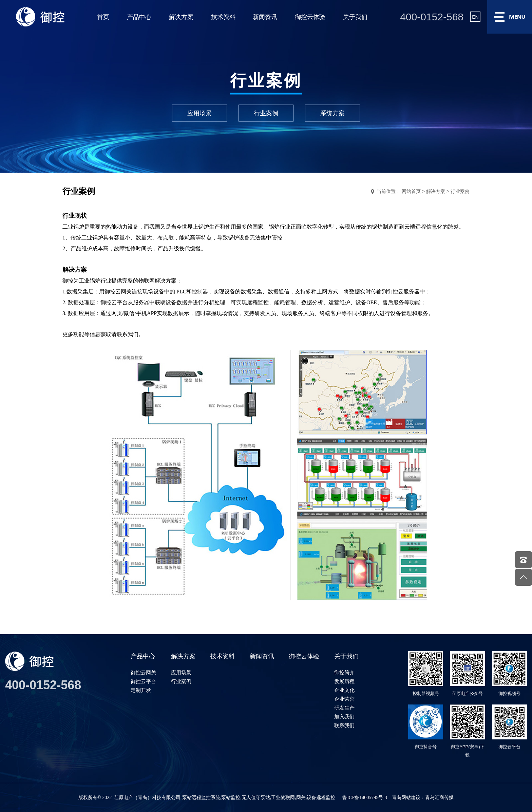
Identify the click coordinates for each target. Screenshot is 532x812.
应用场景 (199, 113)
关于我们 (355, 17)
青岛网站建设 (406, 798)
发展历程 (344, 681)
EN (475, 17)
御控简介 (344, 672)
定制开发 (141, 690)
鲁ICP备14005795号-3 (365, 798)
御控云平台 (143, 681)
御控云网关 (143, 672)
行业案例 (266, 113)
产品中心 (139, 17)
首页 (103, 17)
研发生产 (344, 708)
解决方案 (181, 17)
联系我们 (344, 725)
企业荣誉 (344, 699)
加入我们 (344, 717)
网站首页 (411, 191)
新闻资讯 (265, 17)
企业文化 (344, 690)
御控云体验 (310, 17)
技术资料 (223, 17)
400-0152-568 (432, 17)
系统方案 (332, 113)
